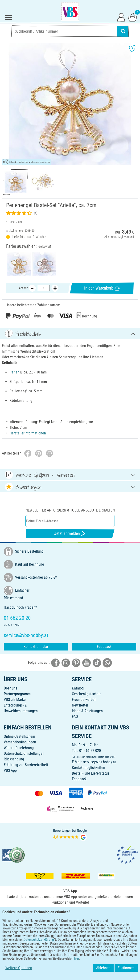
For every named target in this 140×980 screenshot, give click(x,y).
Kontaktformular (36, 647)
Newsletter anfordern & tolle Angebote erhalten (70, 510)
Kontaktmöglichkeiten (89, 768)
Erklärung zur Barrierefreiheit (26, 765)
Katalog (78, 688)
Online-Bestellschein (19, 736)
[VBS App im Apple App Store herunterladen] (86, 913)
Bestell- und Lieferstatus (91, 773)
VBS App (10, 770)
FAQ (75, 717)
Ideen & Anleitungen (87, 711)
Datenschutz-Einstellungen (24, 753)
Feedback (104, 647)
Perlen (14, 372)
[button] (7, 104)
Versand (129, 237)
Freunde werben (84, 700)
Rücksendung (14, 759)
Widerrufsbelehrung (19, 748)
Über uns (10, 688)
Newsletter (80, 705)
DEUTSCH (70, 928)
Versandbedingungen (20, 742)
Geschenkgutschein (87, 694)
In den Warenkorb (102, 288)
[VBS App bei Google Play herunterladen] (54, 913)
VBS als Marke (15, 700)
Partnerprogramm (17, 694)
